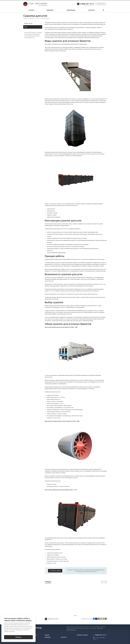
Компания (50, 10)
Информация (71, 10)
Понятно (18, 637)
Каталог (32, 10)
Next (106, 582)
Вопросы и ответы (82, 635)
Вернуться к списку (52, 619)
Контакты (92, 10)
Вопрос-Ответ (28, 23)
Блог (26, 27)
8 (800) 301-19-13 (87, 4)
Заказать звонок (101, 4)
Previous (102, 582)
